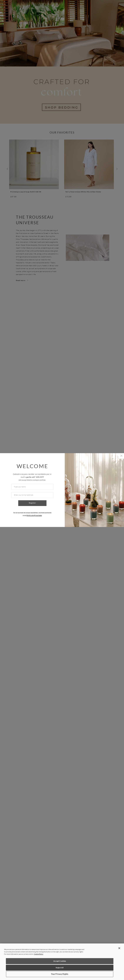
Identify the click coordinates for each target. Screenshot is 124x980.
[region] (62, 962)
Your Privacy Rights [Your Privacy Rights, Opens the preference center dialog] (60, 974)
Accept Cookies (60, 961)
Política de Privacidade (34, 515)
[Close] (119, 948)
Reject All (60, 968)
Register (32, 503)
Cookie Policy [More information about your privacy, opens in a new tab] (38, 954)
